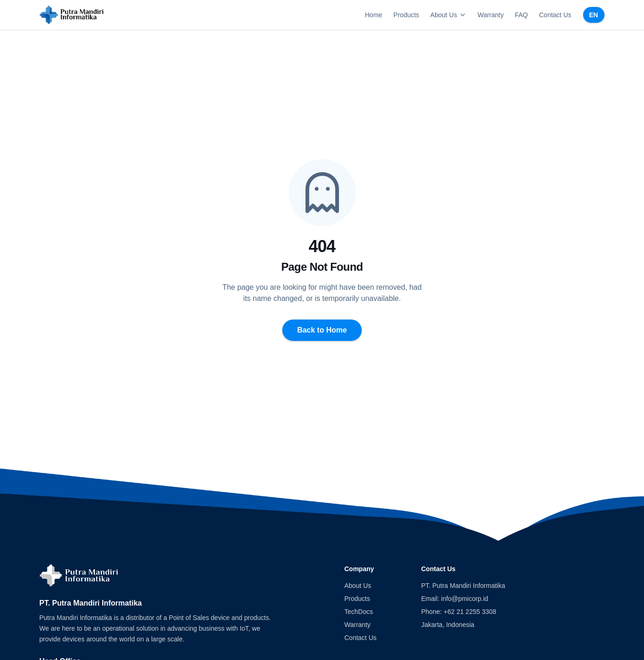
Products (406, 15)
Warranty (491, 15)
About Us (448, 15)
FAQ (521, 15)
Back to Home (322, 330)
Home (374, 15)
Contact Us (555, 15)
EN (594, 15)
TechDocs (359, 612)
